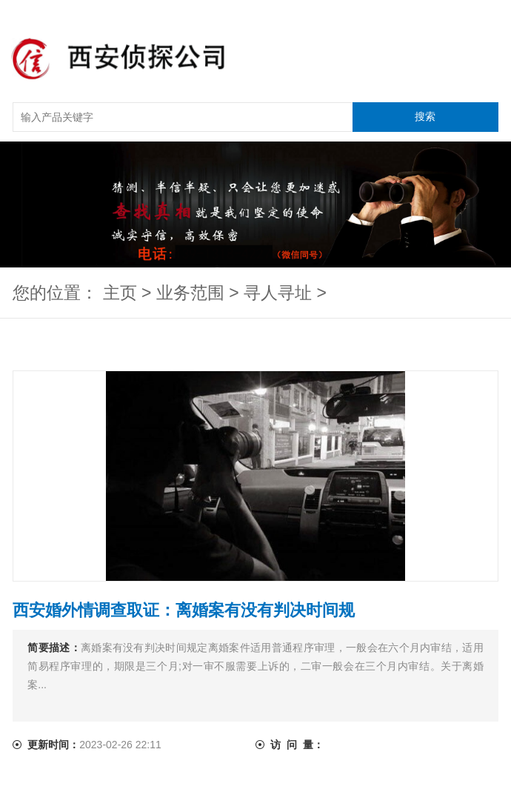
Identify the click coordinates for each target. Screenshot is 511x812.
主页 (120, 293)
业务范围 (190, 293)
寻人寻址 (278, 293)
